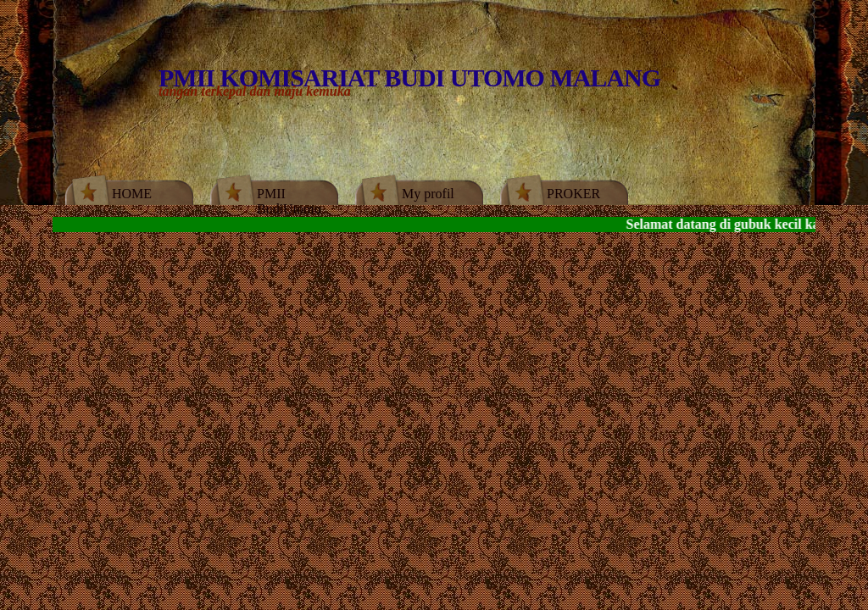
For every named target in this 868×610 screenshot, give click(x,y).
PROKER (573, 194)
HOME (132, 194)
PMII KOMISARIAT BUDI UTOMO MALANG (409, 78)
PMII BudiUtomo (289, 201)
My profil (428, 194)
